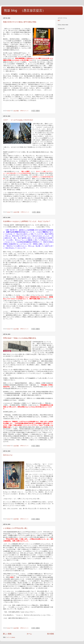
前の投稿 (50, 634)
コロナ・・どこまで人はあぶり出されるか (18, 120)
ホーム (29, 634)
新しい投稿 (7, 634)
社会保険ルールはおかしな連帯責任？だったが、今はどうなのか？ (27, 221)
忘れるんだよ (8, 455)
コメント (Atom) (11, 637)
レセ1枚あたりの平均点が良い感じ (15, 528)
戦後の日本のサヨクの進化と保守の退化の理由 (20, 22)
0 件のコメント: (25, 111)
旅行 (59, 20)
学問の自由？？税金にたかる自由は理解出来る (20, 338)
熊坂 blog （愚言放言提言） (25, 10)
